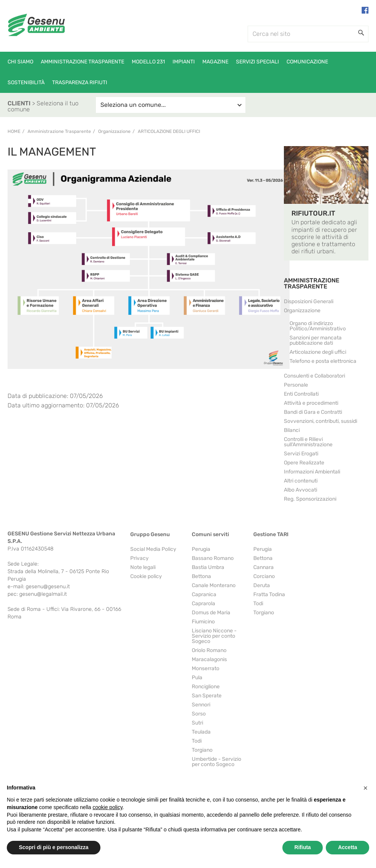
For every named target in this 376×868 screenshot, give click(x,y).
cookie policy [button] (107, 807)
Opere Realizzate (304, 463)
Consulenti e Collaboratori (314, 376)
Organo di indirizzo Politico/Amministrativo (318, 326)
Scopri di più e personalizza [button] (54, 847)
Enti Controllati (301, 394)
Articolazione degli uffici (169, 131)
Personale (296, 385)
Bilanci (292, 430)
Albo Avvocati (300, 490)
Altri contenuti (301, 481)
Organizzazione (302, 311)
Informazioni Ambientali (312, 472)
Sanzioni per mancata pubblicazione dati (316, 340)
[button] (365, 788)
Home (14, 131)
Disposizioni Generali (309, 301)
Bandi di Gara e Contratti (313, 412)
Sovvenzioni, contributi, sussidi (321, 421)
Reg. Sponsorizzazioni (310, 499)
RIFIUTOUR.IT (313, 213)
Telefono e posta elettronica (323, 361)
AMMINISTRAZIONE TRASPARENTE (312, 283)
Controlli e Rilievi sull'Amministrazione (308, 442)
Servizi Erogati (301, 454)
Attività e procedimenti (311, 403)
